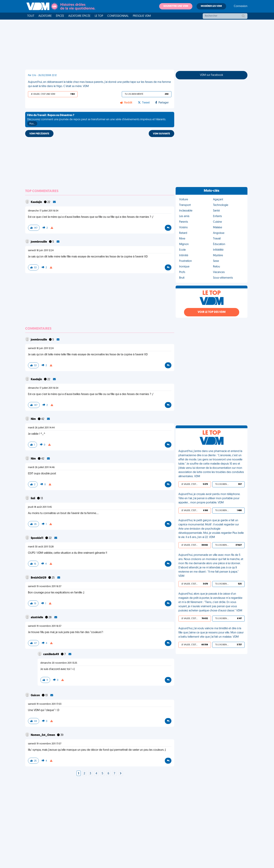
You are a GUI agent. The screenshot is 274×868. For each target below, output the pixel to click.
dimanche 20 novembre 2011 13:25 (59, 663)
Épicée (60, 16)
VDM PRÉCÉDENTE (39, 134)
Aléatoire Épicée (79, 16)
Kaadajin (37, 202)
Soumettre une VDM (176, 6)
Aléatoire (45, 16)
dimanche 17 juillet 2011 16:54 (43, 211)
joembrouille (39, 242)
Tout (31, 16)
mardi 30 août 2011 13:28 (41, 547)
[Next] (121, 774)
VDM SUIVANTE (161, 134)
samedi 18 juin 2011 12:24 (41, 251)
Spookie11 (37, 538)
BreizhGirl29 (39, 578)
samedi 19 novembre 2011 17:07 (45, 744)
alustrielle (37, 618)
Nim (34, 419)
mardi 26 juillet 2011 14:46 (41, 467)
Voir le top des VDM (212, 312)
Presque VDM (142, 16)
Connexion (241, 6)
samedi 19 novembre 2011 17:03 (45, 704)
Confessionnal (118, 16)
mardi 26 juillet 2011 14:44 (41, 428)
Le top (99, 16)
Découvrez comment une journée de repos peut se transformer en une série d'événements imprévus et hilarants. (97, 120)
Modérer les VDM (211, 6)
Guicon (36, 695)
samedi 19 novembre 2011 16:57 (45, 587)
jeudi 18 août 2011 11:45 (40, 507)
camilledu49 (51, 654)
